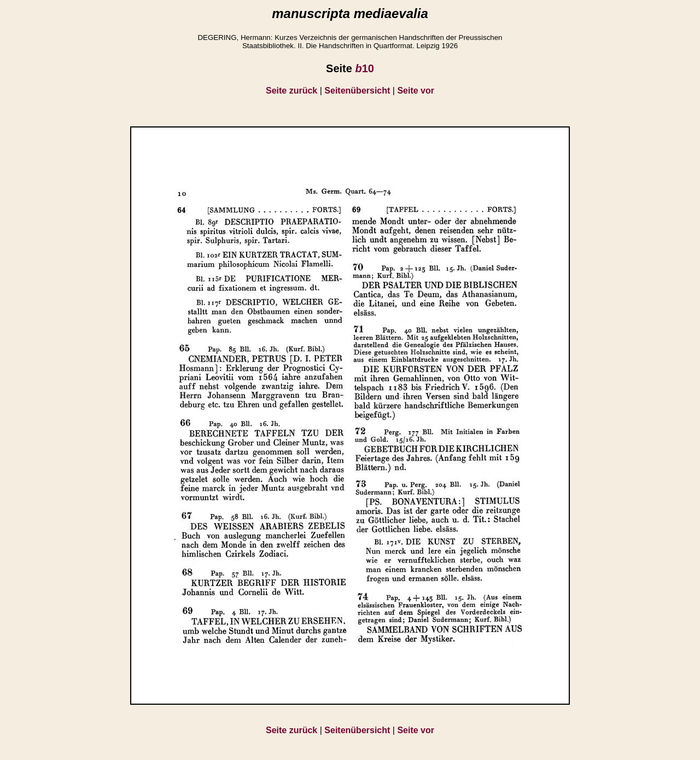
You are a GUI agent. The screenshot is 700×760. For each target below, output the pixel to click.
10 (364, 68)
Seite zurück (291, 91)
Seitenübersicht (357, 91)
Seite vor (416, 91)
